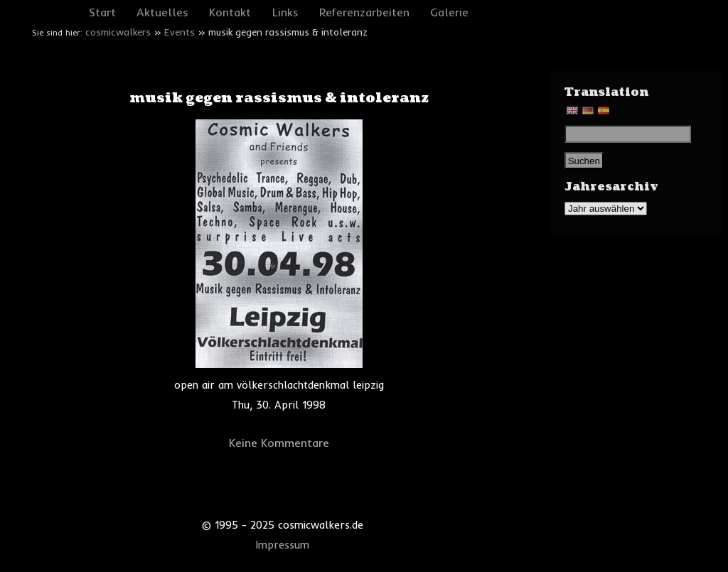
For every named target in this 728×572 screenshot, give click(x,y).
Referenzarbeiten (364, 12)
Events (180, 32)
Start (102, 12)
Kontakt (230, 12)
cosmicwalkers (118, 32)
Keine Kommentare (279, 443)
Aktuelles (162, 12)
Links (285, 12)
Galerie (449, 12)
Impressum (283, 545)
